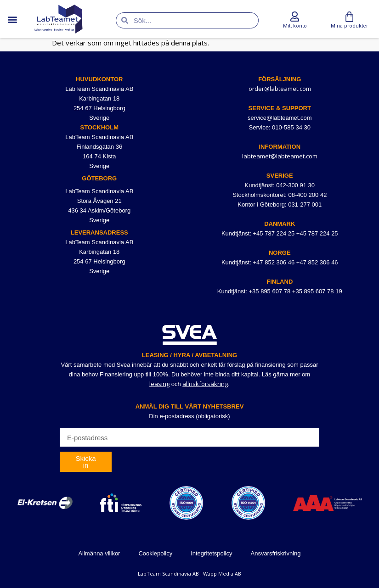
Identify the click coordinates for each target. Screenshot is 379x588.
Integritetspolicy (211, 553)
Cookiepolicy (155, 553)
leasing (159, 384)
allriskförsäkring (205, 384)
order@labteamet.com (280, 89)
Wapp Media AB (222, 574)
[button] (12, 19)
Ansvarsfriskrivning (275, 553)
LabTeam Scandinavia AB (168, 574)
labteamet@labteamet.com (280, 156)
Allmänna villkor (99, 553)
